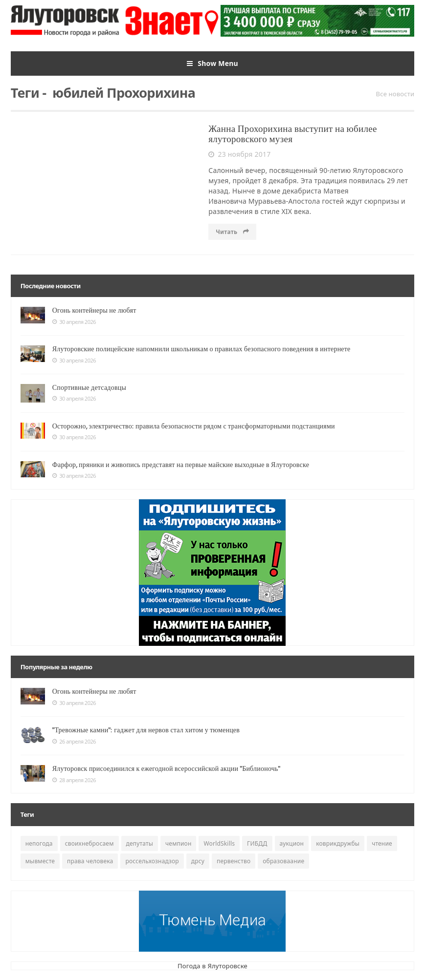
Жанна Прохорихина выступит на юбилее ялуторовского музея (292, 134)
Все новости (395, 94)
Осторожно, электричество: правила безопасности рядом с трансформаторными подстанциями (194, 426)
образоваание (283, 861)
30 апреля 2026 (74, 322)
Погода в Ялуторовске (212, 966)
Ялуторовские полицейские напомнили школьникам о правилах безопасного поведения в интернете (201, 349)
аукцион (292, 843)
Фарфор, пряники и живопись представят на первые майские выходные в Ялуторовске (181, 465)
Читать (232, 232)
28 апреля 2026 (74, 780)
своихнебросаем (89, 843)
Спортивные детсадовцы (89, 387)
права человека (90, 861)
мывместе (40, 861)
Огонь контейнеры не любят (94, 310)
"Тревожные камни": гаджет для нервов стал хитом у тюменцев (146, 730)
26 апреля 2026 (74, 742)
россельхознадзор (152, 861)
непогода (39, 843)
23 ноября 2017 (239, 154)
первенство (234, 861)
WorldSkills (219, 843)
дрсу (198, 861)
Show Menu (212, 64)
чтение (382, 843)
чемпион (178, 843)
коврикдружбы (338, 843)
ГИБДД (257, 843)
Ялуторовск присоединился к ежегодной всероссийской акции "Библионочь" (167, 768)
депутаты (140, 843)
